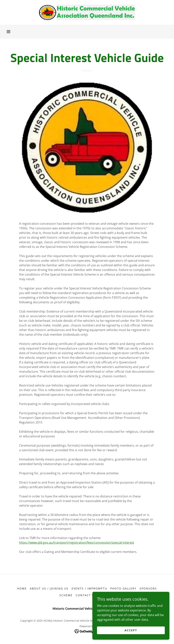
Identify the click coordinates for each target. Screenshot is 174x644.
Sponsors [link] (148, 588)
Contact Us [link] (86, 595)
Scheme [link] (66, 595)
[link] (87, 12)
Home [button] (22, 588)
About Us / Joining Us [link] (49, 588)
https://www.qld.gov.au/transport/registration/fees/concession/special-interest (77, 543)
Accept (131, 630)
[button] (8, 32)
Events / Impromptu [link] (89, 588)
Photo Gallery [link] (123, 588)
